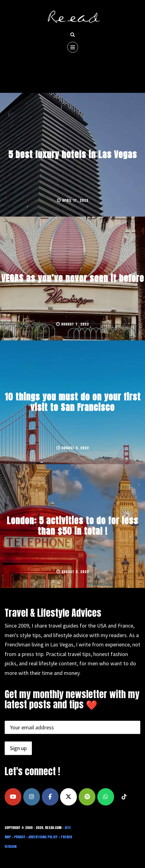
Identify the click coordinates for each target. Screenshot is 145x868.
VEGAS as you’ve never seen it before (73, 278)
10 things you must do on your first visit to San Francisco (73, 402)
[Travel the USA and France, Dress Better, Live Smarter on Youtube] (13, 797)
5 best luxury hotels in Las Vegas (73, 154)
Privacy (20, 837)
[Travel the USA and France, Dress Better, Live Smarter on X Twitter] (68, 797)
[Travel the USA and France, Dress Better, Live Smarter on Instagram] (32, 797)
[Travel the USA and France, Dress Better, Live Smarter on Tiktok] (124, 797)
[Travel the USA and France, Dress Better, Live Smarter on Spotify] (87, 797)
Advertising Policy (43, 837)
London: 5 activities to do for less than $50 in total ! (72, 526)
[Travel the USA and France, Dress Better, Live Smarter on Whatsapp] (106, 797)
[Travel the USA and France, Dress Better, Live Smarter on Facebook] (50, 797)
